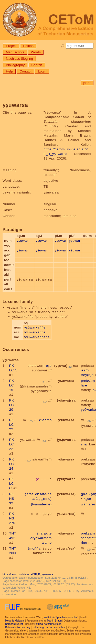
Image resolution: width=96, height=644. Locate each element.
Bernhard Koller (14, 624)
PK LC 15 (12, 385)
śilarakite (44, 533)
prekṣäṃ (88, 381)
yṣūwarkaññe (35, 327)
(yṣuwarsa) (66, 494)
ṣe (37, 479)
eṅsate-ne (43, 494)
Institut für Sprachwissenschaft (61, 617)
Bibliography (15, 65)
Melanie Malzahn (15, 621)
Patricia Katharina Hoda (48, 624)
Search (37, 65)
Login (42, 71)
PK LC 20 (12, 405)
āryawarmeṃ (41, 538)
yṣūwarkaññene (37, 337)
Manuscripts (15, 52)
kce (87, 499)
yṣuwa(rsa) (66, 548)
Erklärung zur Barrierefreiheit (49, 627)
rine (84, 543)
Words (36, 52)
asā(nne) (42, 499)
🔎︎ (63, 46)
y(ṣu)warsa (66, 479)
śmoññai (35, 548)
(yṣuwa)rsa (66, 366)
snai (84, 444)
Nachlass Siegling (19, 59)
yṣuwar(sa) (66, 514)
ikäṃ (85, 370)
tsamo (47, 543)
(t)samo (45, 420)
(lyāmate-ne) (41, 504)
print (87, 83)
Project (11, 46)
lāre (84, 385)
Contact (25, 71)
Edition (28, 46)
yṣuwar (22, 241)
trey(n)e (87, 375)
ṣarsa (29, 494)
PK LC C (12, 484)
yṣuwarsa (66, 381)
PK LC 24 (12, 464)
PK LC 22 (12, 425)
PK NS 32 (12, 499)
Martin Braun (54, 621)
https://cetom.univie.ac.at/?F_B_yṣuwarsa (28, 574)
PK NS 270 (12, 518)
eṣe (49, 366)
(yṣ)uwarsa (66, 440)
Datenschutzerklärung (18, 627)
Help (9, 71)
